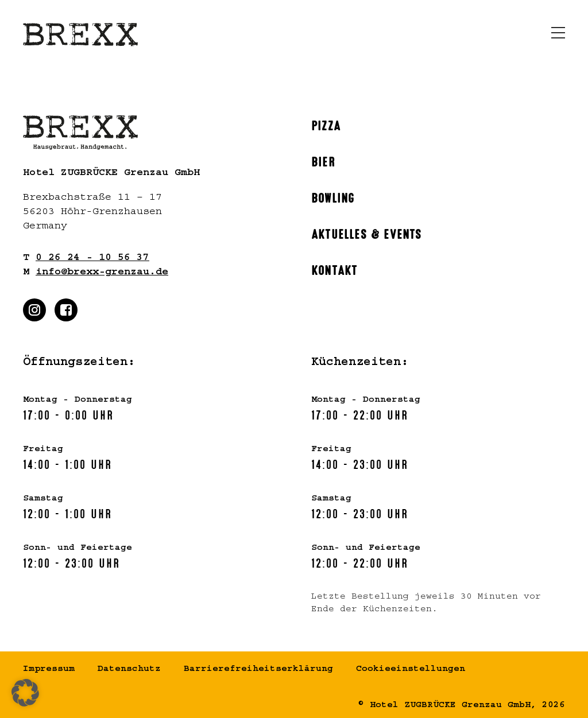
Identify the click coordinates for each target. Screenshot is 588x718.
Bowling (333, 197)
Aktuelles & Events (367, 233)
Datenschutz (129, 670)
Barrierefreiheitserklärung (258, 670)
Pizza (326, 125)
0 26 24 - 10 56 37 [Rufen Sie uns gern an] (92, 259)
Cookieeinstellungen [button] (411, 670)
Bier (323, 161)
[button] (25, 693)
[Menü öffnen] (558, 33)
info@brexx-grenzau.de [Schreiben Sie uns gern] (102, 273)
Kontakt (334, 269)
